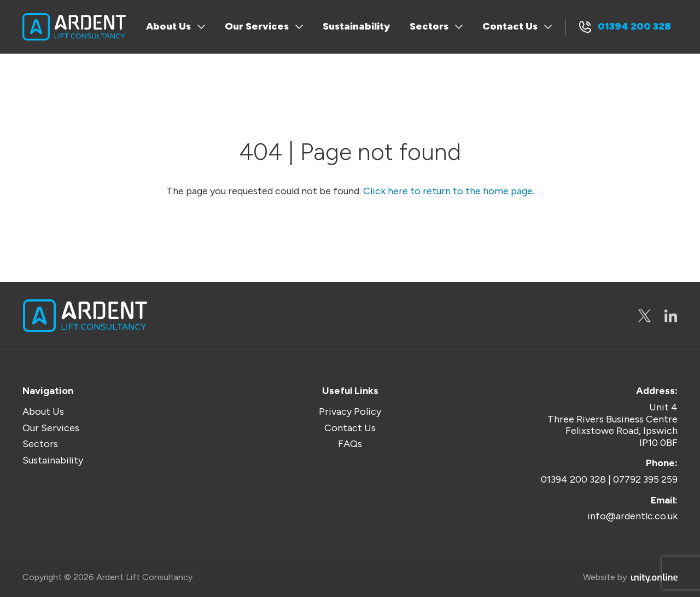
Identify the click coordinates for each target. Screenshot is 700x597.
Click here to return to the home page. (449, 191)
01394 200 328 (634, 26)
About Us (168, 26)
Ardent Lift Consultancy (74, 27)
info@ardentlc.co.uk (632, 516)
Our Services (257, 26)
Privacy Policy (350, 412)
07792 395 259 (645, 480)
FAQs (350, 444)
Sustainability (356, 26)
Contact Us (510, 26)
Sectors (429, 26)
